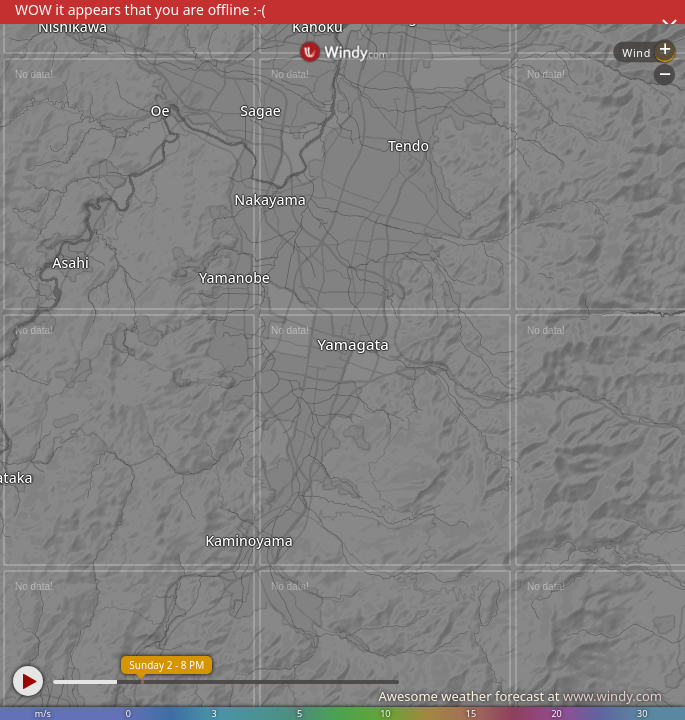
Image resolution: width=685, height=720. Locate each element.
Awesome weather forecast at (520, 696)
